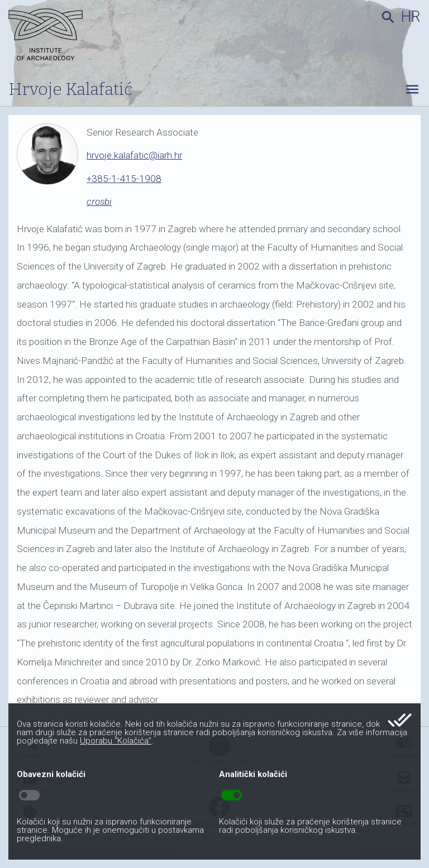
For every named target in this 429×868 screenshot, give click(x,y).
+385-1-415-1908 (124, 179)
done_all (400, 720)
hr (411, 17)
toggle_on (232, 795)
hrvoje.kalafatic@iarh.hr (134, 155)
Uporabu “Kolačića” (116, 741)
